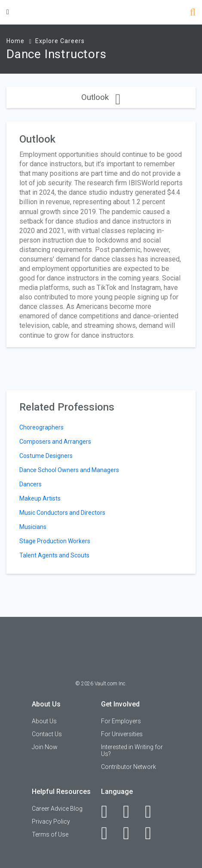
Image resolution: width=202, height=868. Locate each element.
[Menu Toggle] (8, 12)
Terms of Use (50, 834)
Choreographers (41, 427)
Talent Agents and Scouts (54, 555)
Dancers (31, 484)
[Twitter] (153, 812)
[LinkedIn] (131, 812)
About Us (44, 721)
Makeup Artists (40, 498)
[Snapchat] (153, 833)
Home (15, 41)
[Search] (193, 13)
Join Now (45, 747)
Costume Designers (46, 456)
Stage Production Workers (55, 541)
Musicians (33, 527)
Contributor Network (129, 767)
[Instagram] (109, 833)
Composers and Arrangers (55, 442)
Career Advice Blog (57, 809)
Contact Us (47, 734)
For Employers (121, 721)
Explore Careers (60, 41)
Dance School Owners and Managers (69, 470)
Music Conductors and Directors (62, 513)
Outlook (101, 97)
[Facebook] (109, 812)
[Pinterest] (131, 833)
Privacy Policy (51, 821)
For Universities (122, 734)
